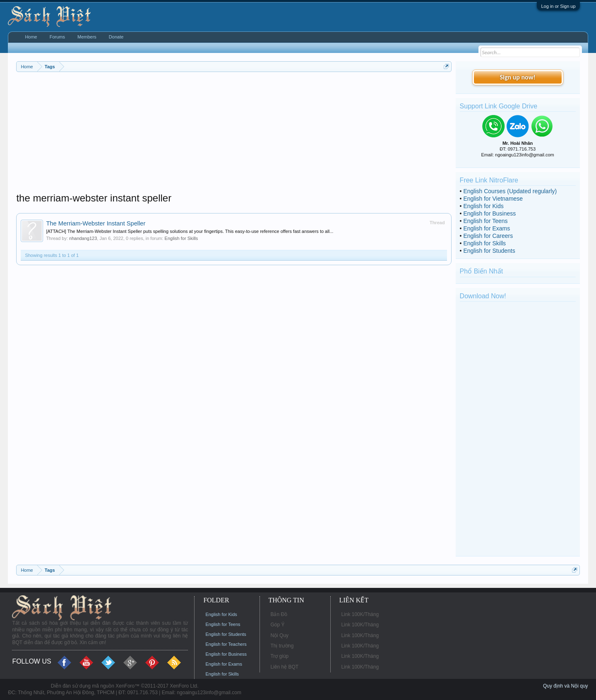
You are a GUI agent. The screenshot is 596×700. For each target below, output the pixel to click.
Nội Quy (279, 635)
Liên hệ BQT (284, 667)
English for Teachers (226, 644)
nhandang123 (83, 238)
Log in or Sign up (558, 6)
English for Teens (485, 221)
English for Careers (488, 236)
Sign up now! (517, 77)
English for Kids (483, 206)
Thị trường (282, 646)
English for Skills (181, 238)
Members (87, 37)
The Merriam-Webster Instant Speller (96, 223)
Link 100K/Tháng (360, 614)
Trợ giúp (279, 656)
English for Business (489, 213)
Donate (116, 37)
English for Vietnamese (493, 199)
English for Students (489, 251)
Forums (57, 37)
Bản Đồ (279, 614)
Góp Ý (277, 625)
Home (31, 37)
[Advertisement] (234, 134)
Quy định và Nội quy (566, 686)
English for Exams (487, 228)
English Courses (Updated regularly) (510, 191)
